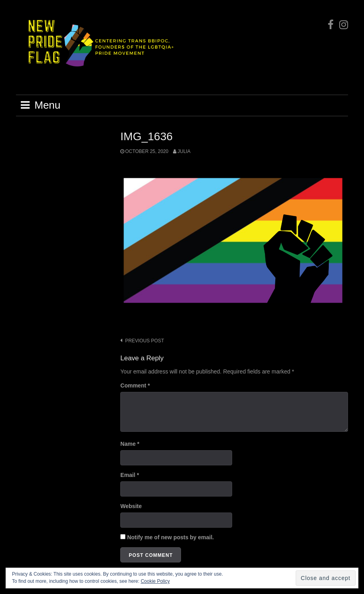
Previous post (144, 341)
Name (130, 444)
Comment (135, 385)
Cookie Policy (155, 581)
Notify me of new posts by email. (170, 537)
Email (130, 475)
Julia (184, 151)
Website (131, 506)
